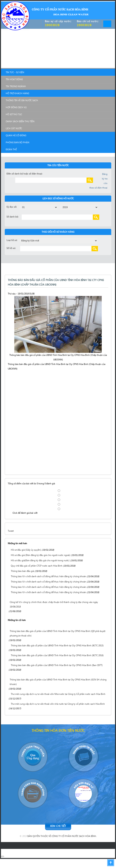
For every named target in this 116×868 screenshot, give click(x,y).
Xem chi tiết (58, 826)
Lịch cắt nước (14, 128)
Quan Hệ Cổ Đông (16, 135)
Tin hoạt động (14, 79)
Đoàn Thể (11, 149)
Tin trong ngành (16, 86)
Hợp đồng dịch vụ (16, 107)
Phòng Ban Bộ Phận (17, 142)
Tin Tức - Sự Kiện (15, 72)
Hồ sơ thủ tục (14, 114)
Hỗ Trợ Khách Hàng (17, 93)
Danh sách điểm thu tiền (20, 121)
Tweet (11, 531)
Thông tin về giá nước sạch (22, 100)
